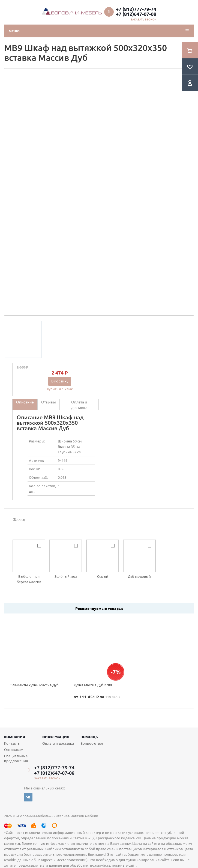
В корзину (60, 381)
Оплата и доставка (58, 743)
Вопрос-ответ (92, 743)
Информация (56, 737)
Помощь (89, 737)
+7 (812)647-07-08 (136, 14)
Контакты (12, 743)
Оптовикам (14, 749)
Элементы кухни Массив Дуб (34, 685)
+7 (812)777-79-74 (136, 9)
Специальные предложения (16, 758)
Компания (15, 737)
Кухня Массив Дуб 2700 (93, 685)
